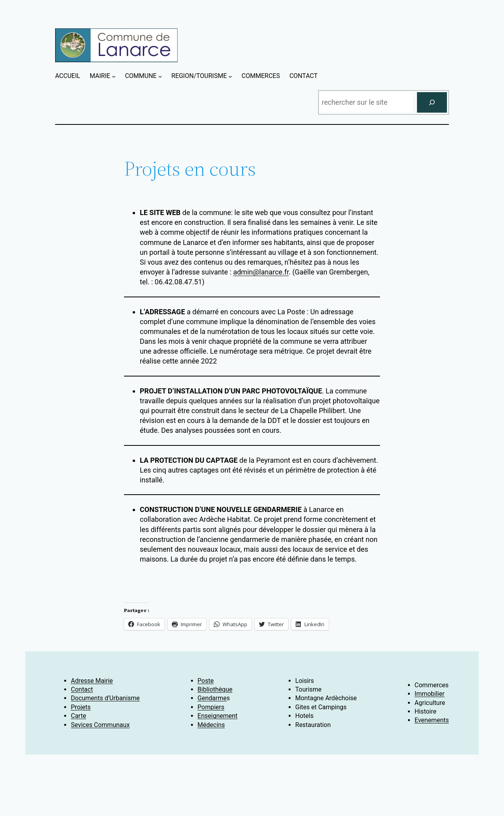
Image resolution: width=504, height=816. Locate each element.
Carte (79, 716)
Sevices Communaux (100, 725)
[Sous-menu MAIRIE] (114, 76)
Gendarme (212, 698)
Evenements (432, 720)
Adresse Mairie (92, 681)
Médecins (211, 725)
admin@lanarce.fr (261, 272)
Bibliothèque (215, 689)
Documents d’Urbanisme (105, 698)
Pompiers (211, 707)
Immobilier (430, 694)
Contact (82, 689)
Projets (81, 707)
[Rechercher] (432, 102)
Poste (206, 681)
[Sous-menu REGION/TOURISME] (230, 76)
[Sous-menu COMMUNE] (160, 76)
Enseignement (218, 716)
